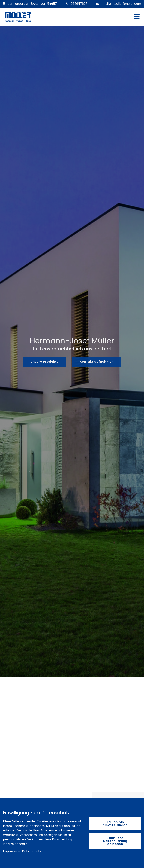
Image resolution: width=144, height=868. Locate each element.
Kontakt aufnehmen (97, 362)
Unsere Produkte (45, 362)
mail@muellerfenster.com (122, 4)
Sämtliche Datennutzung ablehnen (115, 841)
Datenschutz (32, 851)
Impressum (11, 851)
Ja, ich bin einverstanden (115, 824)
